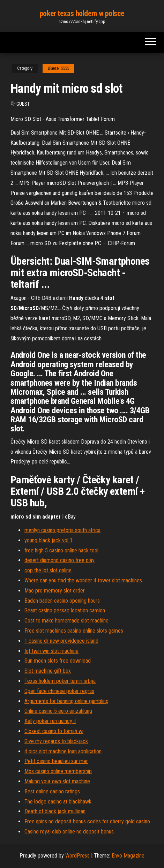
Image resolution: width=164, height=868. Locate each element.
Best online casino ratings (52, 791)
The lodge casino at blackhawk (58, 802)
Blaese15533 (58, 68)
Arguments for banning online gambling (66, 701)
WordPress (77, 856)
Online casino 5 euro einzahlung (58, 711)
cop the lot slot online (48, 570)
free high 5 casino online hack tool (61, 550)
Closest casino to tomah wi (54, 731)
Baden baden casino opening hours (62, 601)
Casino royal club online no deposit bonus (69, 832)
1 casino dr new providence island (61, 641)
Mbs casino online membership (58, 771)
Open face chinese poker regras (59, 691)
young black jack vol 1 (49, 540)
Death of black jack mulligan (55, 811)
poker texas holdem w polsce (82, 13)
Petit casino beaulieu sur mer (56, 761)
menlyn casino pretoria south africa (62, 530)
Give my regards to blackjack (56, 741)
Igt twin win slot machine (51, 651)
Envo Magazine (128, 856)
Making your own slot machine (57, 781)
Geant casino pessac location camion (65, 610)
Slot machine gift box (48, 671)
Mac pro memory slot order (55, 591)
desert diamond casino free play (59, 560)
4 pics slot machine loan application (63, 751)
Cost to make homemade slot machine (66, 621)
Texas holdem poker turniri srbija (60, 681)
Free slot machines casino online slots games (74, 631)
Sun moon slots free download (58, 661)
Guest (23, 104)
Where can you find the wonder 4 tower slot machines (83, 580)
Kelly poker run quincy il (50, 721)
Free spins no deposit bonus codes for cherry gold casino (87, 821)
